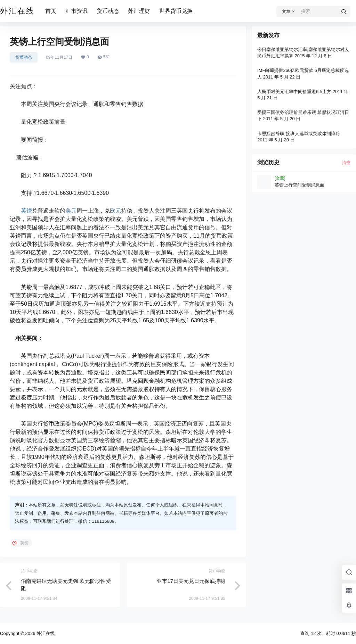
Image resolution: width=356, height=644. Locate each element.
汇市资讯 (76, 11)
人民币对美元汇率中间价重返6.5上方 (294, 92)
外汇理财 (139, 11)
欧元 (115, 211)
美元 (71, 211)
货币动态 (108, 11)
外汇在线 (45, 633)
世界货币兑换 (176, 11)
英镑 (26, 211)
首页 (51, 11)
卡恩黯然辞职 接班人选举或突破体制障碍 (299, 134)
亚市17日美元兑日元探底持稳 (191, 581)
